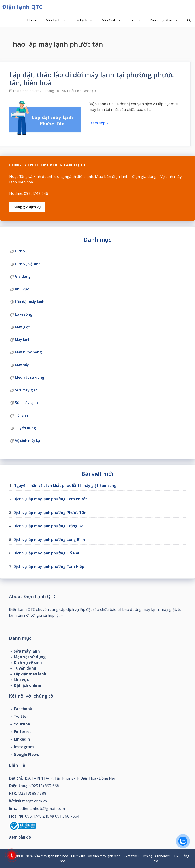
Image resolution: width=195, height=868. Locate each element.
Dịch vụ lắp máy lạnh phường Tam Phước (50, 499)
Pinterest (22, 732)
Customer (163, 856)
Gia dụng (23, 276)
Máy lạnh (23, 340)
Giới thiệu (132, 856)
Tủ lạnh (21, 415)
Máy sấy (22, 365)
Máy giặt (22, 327)
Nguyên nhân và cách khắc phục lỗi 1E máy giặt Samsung (65, 485)
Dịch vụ (21, 251)
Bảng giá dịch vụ (27, 207)
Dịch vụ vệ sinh (28, 264)
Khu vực (22, 289)
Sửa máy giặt (26, 390)
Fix (176, 856)
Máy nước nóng (28, 352)
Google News (26, 754)
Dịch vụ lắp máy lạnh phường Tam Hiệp (49, 566)
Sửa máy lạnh (26, 403)
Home (32, 20)
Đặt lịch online (27, 685)
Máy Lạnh (58, 20)
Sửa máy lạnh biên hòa (51, 856)
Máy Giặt (114, 20)
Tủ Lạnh (86, 20)
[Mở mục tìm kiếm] (189, 20)
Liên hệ (147, 856)
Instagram (24, 747)
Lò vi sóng (24, 314)
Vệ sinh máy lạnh (29, 441)
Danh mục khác (166, 20)
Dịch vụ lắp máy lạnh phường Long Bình (49, 539)
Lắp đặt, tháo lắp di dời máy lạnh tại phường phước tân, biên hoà (92, 79)
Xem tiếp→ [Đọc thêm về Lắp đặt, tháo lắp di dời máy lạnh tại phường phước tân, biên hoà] (100, 123)
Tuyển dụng (25, 428)
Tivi (138, 20)
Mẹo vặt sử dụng (30, 377)
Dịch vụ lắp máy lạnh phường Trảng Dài (49, 526)
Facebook (23, 709)
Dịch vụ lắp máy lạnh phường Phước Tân (50, 512)
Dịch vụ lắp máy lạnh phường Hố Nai (46, 553)
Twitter (21, 716)
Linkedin (22, 739)
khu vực (21, 680)
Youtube (22, 724)
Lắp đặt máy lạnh (30, 302)
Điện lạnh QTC (22, 7)
